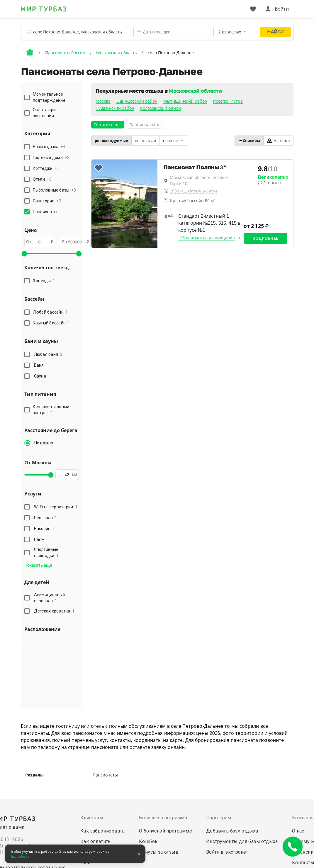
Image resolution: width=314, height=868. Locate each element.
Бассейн (45, 529)
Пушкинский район (115, 108)
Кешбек (148, 841)
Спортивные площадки (46, 553)
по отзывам (146, 141)
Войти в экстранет (227, 852)
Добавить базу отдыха (232, 831)
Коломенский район (161, 108)
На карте (278, 141)
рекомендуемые (111, 141)
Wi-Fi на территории (56, 507)
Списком (249, 141)
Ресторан (46, 518)
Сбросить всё (108, 125)
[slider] (24, 254)
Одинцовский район (137, 101)
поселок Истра (228, 101)
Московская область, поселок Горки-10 (199, 181)
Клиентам (92, 818)
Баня (41, 365)
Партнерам (219, 818)
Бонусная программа (163, 818)
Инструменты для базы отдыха (242, 841)
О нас (298, 831)
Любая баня (48, 354)
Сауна (42, 376)
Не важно (44, 443)
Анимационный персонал (50, 598)
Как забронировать (103, 831)
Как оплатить (96, 841)
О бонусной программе (166, 831)
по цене (174, 141)
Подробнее (265, 238)
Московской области (195, 91)
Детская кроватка (54, 611)
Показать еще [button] (38, 565)
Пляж (42, 539)
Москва (103, 101)
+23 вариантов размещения (207, 238)
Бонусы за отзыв (159, 852)
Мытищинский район (185, 101)
